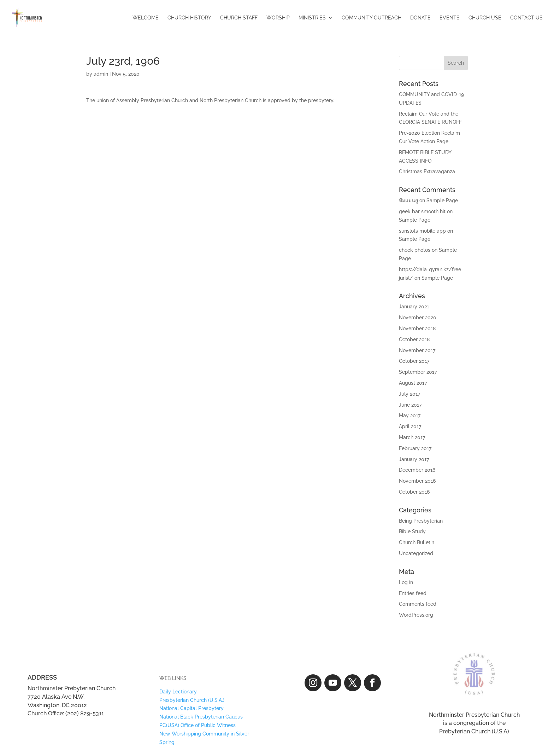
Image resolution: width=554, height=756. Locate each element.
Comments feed (418, 604)
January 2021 (414, 307)
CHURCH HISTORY (189, 18)
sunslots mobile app (422, 231)
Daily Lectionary (178, 692)
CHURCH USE (485, 18)
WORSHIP (278, 18)
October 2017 (414, 361)
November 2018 (417, 328)
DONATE (420, 18)
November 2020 (418, 318)
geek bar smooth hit (422, 211)
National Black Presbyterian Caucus (201, 717)
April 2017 (410, 426)
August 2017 (413, 383)
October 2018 (414, 339)
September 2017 (418, 372)
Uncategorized (416, 553)
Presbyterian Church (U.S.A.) (192, 700)
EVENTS (450, 18)
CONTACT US (526, 18)
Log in (406, 582)
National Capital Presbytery (191, 708)
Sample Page (442, 200)
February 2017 (415, 448)
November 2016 (417, 481)
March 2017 (412, 437)
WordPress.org (416, 615)
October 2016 (414, 492)
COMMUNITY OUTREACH (372, 18)
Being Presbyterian (421, 521)
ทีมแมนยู (408, 200)
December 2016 (417, 470)
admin (101, 74)
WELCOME (146, 18)
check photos (415, 250)
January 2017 (414, 459)
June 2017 (410, 405)
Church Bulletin (417, 542)
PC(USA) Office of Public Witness (198, 725)
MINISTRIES (312, 18)
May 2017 (410, 415)
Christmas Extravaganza (427, 171)
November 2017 (417, 350)
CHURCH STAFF (239, 18)
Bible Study (412, 531)
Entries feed (413, 593)
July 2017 (409, 394)
